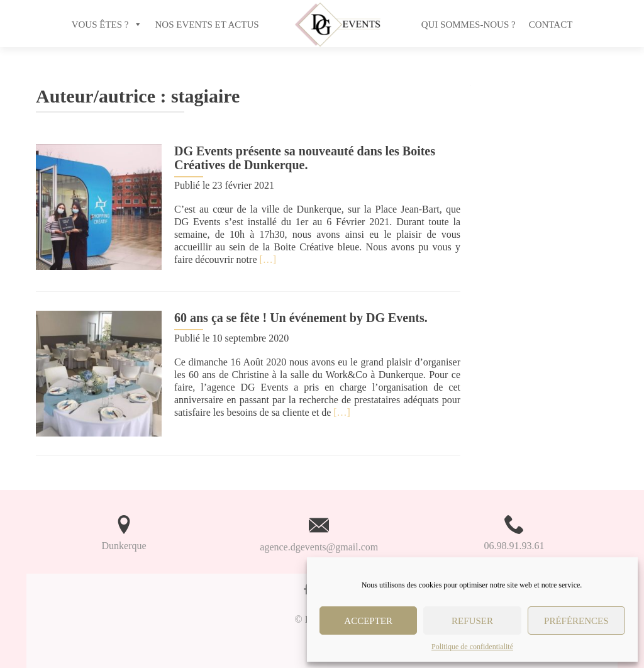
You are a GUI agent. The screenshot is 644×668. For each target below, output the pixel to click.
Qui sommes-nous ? (469, 25)
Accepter (368, 621)
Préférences (576, 621)
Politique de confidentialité (472, 647)
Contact (551, 25)
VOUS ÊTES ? (100, 25)
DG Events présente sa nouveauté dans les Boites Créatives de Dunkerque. (305, 158)
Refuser (472, 621)
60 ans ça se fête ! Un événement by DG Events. (301, 318)
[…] (268, 259)
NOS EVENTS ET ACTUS (207, 25)
